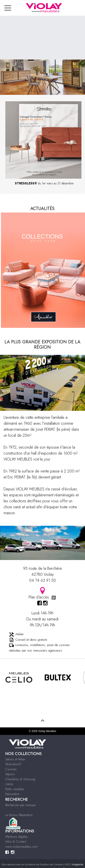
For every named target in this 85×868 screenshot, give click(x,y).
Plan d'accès (42, 594)
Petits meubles (15, 789)
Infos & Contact (16, 841)
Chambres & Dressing (20, 779)
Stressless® (13, 764)
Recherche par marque (20, 805)
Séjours (10, 774)
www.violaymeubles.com (22, 847)
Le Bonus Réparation (19, 815)
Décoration (12, 794)
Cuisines (11, 769)
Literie (9, 784)
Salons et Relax (15, 759)
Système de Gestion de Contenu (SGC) (54, 864)
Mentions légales (17, 837)
